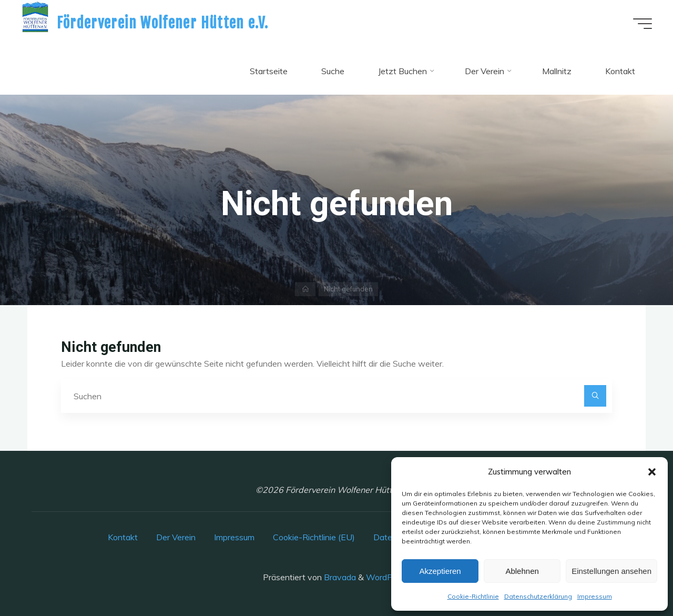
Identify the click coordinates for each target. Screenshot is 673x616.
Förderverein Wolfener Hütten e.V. (163, 23)
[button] (652, 472)
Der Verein (176, 537)
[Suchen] (595, 396)
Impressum (595, 596)
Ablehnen (522, 571)
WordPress (387, 577)
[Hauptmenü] (643, 24)
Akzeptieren (440, 571)
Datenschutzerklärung (538, 596)
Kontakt (123, 537)
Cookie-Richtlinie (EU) (314, 537)
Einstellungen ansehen (611, 571)
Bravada (339, 577)
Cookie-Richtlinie (473, 596)
